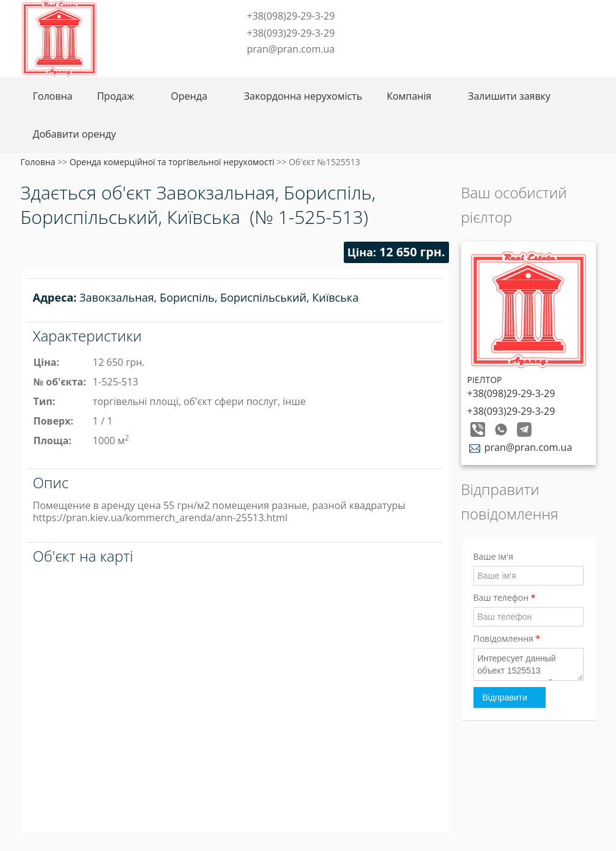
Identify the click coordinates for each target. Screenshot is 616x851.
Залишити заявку (509, 96)
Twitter (252, 68)
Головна (53, 96)
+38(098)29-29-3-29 (291, 16)
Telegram (272, 68)
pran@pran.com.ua (291, 49)
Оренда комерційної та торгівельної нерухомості (172, 162)
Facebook (235, 68)
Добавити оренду (75, 134)
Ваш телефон (505, 597)
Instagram (292, 68)
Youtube (332, 68)
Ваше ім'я (493, 556)
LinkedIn (313, 68)
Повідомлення (507, 638)
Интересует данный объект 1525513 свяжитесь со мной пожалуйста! (529, 664)
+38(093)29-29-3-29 (291, 33)
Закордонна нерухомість (303, 96)
